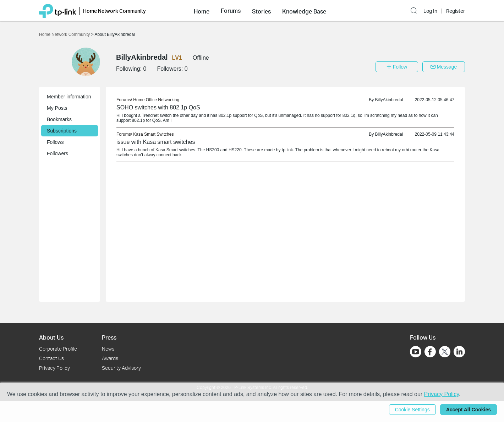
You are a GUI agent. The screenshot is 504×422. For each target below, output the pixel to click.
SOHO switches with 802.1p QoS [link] (158, 107)
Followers (57, 153)
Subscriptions (62, 131)
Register (456, 11)
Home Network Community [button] (114, 11)
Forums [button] (231, 11)
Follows (55, 142)
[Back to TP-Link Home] (58, 10)
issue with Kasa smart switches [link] (156, 142)
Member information (69, 97)
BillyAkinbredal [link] (389, 100)
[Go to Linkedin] (459, 352)
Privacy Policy (54, 368)
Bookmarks (59, 119)
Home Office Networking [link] (156, 100)
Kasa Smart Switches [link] (153, 134)
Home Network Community (65, 34)
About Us (51, 337)
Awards (110, 358)
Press (109, 337)
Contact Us (51, 358)
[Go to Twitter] (445, 352)
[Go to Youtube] (416, 352)
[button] (202, 11)
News (108, 349)
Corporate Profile (58, 349)
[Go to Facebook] (430, 352)
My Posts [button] (57, 108)
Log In (430, 11)
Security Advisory (121, 368)
